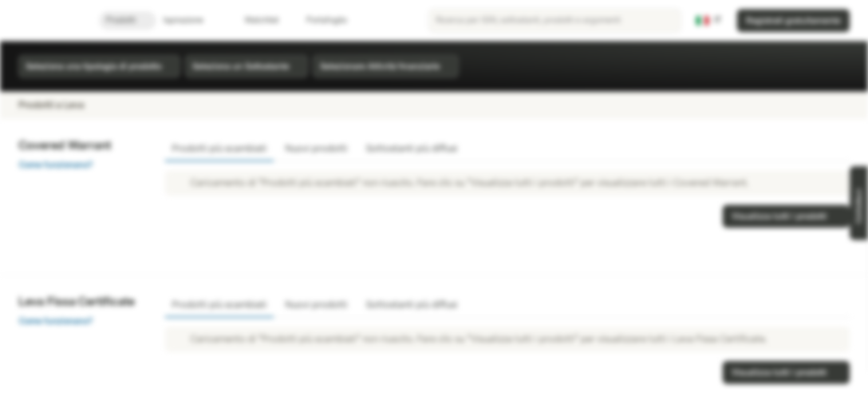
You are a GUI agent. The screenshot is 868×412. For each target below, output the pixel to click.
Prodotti (128, 20)
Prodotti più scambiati (219, 148)
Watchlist (255, 20)
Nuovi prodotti (316, 148)
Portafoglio (320, 20)
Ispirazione (190, 20)
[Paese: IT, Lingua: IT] (709, 21)
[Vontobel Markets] (50, 21)
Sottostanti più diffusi (412, 148)
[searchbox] (555, 21)
